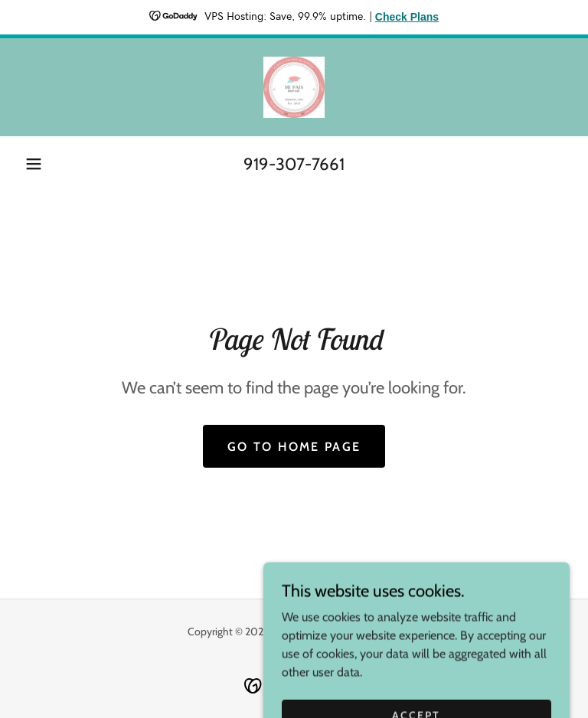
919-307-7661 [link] (294, 164)
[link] (294, 87)
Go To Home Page (294, 447)
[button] (34, 164)
